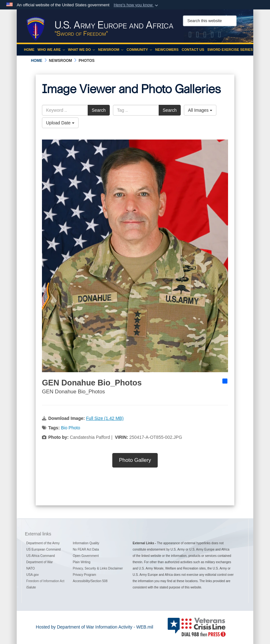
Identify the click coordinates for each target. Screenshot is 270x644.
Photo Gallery (135, 460)
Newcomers (167, 50)
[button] (136, 5)
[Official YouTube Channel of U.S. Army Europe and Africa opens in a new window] (212, 36)
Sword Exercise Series (230, 50)
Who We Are (51, 50)
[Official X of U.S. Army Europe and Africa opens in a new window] (190, 36)
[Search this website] (210, 21)
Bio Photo (70, 428)
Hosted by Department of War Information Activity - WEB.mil (95, 627)
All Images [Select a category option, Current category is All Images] (200, 110)
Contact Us (193, 50)
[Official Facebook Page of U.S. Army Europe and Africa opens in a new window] (197, 36)
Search (99, 110)
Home (29, 50)
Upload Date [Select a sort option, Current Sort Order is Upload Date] (60, 123)
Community (139, 50)
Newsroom (111, 50)
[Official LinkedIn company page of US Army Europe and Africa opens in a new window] (220, 36)
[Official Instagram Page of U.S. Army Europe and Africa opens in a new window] (205, 36)
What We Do (82, 50)
